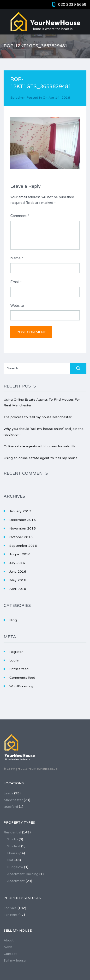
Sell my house (15, 960)
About (9, 940)
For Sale (10, 908)
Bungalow (15, 867)
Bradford (11, 807)
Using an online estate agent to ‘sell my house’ (41, 458)
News (8, 947)
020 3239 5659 (72, 5)
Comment (20, 216)
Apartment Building (23, 874)
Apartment (16, 881)
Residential (12, 832)
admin (21, 98)
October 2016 (21, 537)
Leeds (8, 793)
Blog (13, 620)
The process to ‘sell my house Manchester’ (38, 417)
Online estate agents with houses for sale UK (40, 446)
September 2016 (23, 546)
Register (16, 652)
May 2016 (18, 580)
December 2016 (23, 520)
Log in (14, 660)
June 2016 (18, 572)
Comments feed (22, 678)
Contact (10, 954)
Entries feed (19, 669)
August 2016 (20, 554)
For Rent (11, 915)
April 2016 (18, 589)
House (12, 853)
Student (14, 846)
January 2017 (20, 511)
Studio (12, 839)
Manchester (13, 800)
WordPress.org (21, 686)
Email (16, 282)
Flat (10, 860)
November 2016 (23, 528)
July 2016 (17, 563)
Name (17, 258)
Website (17, 306)
